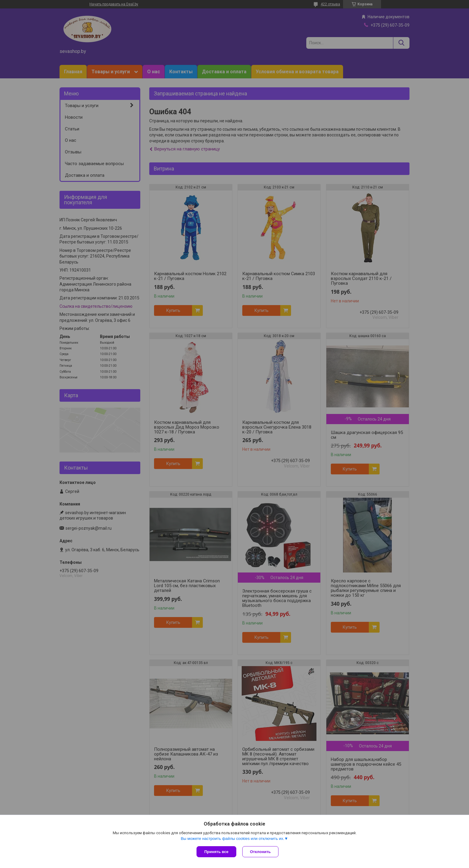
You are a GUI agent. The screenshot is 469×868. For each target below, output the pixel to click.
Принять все (216, 852)
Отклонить (260, 852)
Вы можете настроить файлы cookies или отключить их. (232, 839)
